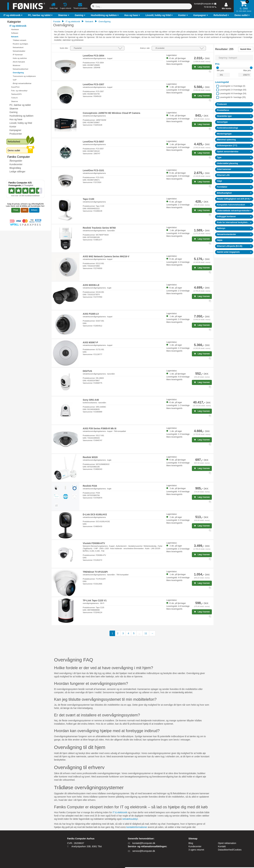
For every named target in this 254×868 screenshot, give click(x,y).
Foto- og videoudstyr (19, 91)
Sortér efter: (64, 48)
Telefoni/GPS (16, 94)
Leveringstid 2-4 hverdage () (233, 90)
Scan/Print (15, 87)
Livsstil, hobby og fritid (21, 123)
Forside (57, 22)
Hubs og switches (20, 58)
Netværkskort (18, 47)
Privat (16, 210)
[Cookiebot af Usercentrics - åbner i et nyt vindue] (21, 862)
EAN (25, 210)
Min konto (226, 9)
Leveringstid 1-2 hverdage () (232, 86)
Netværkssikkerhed (20, 69)
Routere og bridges (20, 44)
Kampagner (15, 130)
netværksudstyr (130, 819)
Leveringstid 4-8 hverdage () (233, 94)
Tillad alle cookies (227, 836)
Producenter (16, 134)
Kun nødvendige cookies (227, 847)
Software (15, 33)
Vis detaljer (170, 862)
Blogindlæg (15, 168)
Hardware (15, 29)
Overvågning (18, 73)
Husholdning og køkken (21, 116)
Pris (217, 64)
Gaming (13, 112)
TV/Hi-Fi (14, 98)
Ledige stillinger (17, 172)
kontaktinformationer (137, 827)
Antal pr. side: (145, 48)
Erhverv (34, 210)
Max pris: (247, 70)
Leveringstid (222, 82)
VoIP (15, 80)
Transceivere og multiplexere (24, 76)
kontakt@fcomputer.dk (204, 4)
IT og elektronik (18, 26)
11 (146, 633)
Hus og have (16, 119)
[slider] (218, 68)
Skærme (15, 101)
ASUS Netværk (19, 62)
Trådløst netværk (20, 40)
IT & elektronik (120, 812)
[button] (13, 15)
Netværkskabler (19, 51)
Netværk (15, 37)
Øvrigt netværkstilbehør (22, 83)
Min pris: (220, 70)
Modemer (17, 65)
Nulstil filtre (246, 49)
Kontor (13, 127)
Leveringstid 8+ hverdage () (233, 97)
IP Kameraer (18, 55)
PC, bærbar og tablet (20, 105)
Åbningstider (16, 161)
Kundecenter (16, 164)
